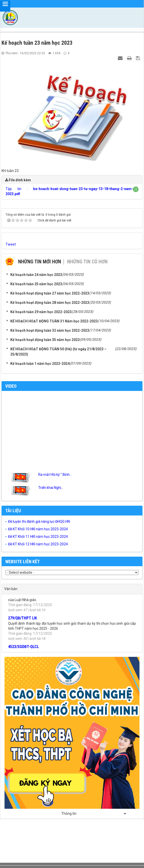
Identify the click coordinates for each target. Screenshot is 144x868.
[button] (136, 189)
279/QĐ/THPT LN (22, 620)
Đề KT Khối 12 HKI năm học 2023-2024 (38, 544)
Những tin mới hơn (40, 262)
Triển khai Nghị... (51, 488)
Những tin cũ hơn (87, 262)
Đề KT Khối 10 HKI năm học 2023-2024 (38, 529)
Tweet (11, 244)
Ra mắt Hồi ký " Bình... (55, 475)
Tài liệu (13, 511)
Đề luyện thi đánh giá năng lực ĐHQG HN (39, 522)
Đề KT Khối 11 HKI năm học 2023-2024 (38, 537)
